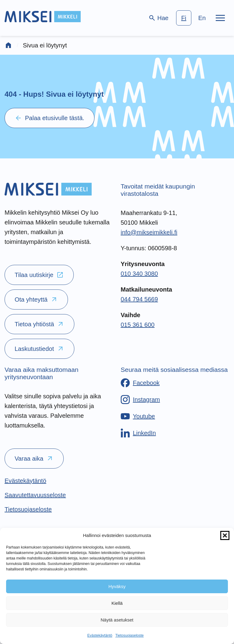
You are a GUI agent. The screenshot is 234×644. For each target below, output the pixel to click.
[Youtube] (138, 416)
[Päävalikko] (220, 18)
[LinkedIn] (138, 433)
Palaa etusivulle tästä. (50, 118)
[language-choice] (193, 18)
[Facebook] (140, 383)
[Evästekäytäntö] (25, 481)
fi (184, 18)
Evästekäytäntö (100, 635)
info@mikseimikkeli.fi (149, 232)
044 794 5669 (139, 299)
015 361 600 (138, 325)
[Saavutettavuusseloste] (35, 495)
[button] (225, 535)
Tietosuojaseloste (130, 635)
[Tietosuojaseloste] (28, 509)
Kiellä (117, 603)
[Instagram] (140, 400)
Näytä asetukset (117, 620)
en (202, 18)
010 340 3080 (139, 274)
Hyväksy (117, 586)
